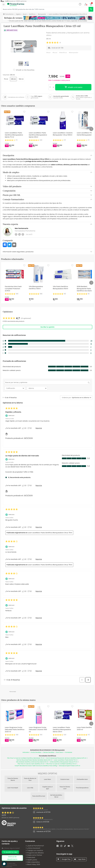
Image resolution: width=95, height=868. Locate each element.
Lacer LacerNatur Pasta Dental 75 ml (65, 760)
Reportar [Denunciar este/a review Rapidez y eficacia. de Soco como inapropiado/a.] (39, 428)
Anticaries (26, 752)
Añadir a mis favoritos (24, 70)
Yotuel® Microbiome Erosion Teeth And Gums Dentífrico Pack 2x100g (36, 766)
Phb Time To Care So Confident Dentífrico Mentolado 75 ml (26, 758)
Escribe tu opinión (47, 327)
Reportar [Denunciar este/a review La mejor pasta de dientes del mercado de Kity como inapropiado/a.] (39, 485)
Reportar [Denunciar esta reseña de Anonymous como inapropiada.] (39, 591)
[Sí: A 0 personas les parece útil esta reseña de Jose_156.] (25, 559)
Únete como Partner (34, 855)
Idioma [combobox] (38, 388)
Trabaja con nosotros (34, 850)
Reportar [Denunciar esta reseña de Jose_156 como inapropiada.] (39, 559)
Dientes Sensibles (49, 752)
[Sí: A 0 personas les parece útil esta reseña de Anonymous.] (25, 591)
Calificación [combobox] (15, 388)
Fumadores (68, 752)
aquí (11, 867)
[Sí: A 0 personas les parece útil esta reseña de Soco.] (25, 428)
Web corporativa (33, 862)
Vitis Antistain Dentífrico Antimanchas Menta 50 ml (32, 762)
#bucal (55, 53)
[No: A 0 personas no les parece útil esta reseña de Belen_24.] (30, 527)
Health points (31, 860)
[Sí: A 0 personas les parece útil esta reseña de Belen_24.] (25, 527)
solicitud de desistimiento (12, 858)
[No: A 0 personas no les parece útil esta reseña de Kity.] (30, 486)
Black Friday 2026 (33, 864)
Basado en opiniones (10, 818)
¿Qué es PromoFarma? (35, 846)
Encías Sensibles (36, 752)
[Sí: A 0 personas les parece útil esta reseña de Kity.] (25, 486)
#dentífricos (63, 53)
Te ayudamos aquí (10, 852)
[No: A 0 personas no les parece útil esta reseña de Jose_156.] (30, 559)
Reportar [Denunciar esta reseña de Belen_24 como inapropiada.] (39, 527)
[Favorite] (24, 112)
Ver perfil (29, 234)
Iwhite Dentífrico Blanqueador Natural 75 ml (64, 762)
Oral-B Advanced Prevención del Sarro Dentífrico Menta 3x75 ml (66, 758)
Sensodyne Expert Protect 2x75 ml (70, 766)
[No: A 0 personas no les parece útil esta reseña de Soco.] (30, 428)
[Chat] (80, 4)
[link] (17, 318)
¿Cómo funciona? (33, 848)
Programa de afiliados (35, 853)
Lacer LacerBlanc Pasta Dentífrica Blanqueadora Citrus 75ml (50, 533)
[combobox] (80, 398)
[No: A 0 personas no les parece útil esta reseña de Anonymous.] (30, 591)
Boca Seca (60, 752)
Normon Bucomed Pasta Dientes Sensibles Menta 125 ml (34, 760)
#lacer (48, 53)
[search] (91, 9)
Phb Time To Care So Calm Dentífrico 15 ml (31, 764)
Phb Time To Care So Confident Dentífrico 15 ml (61, 764)
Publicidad (30, 857)
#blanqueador (73, 53)
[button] (86, 4)
